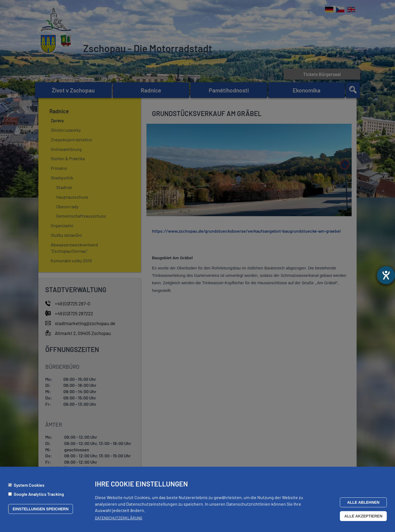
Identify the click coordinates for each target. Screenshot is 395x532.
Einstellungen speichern (41, 511)
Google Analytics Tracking (39, 496)
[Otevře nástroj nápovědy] (386, 275)
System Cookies (29, 487)
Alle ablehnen (363, 505)
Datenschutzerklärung (119, 520)
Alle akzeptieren (363, 519)
